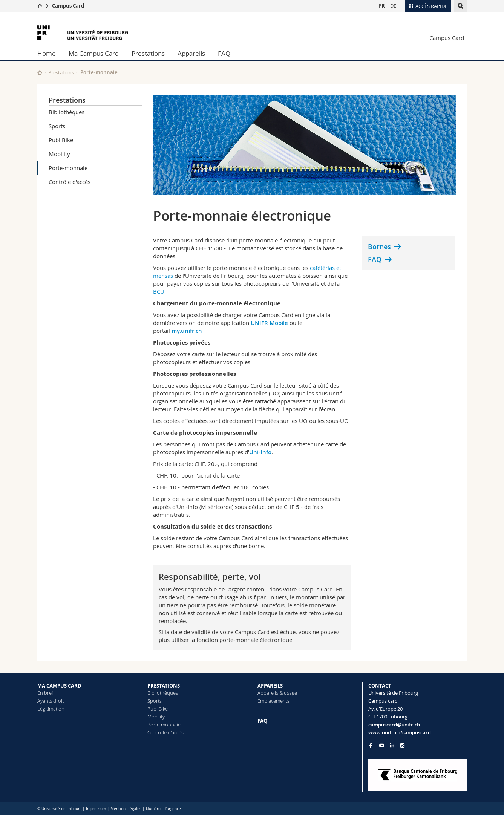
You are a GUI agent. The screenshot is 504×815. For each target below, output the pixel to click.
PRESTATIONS (164, 686)
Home (47, 53)
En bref (45, 693)
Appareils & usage (277, 693)
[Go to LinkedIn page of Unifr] (392, 745)
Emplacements (273, 701)
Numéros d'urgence (163, 809)
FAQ (224, 53)
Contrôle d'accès (70, 182)
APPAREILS (270, 686)
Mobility (59, 154)
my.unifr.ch (187, 331)
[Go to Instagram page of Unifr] (402, 745)
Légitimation (51, 709)
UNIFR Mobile (269, 323)
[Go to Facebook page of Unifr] (371, 745)
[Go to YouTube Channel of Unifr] (382, 745)
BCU (159, 291)
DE (393, 6)
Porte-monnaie (68, 168)
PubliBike (61, 140)
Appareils (191, 53)
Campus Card (68, 6)
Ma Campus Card (94, 53)
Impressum (96, 809)
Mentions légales (126, 809)
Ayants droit (51, 701)
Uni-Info (260, 452)
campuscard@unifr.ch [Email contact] (394, 725)
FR (382, 6)
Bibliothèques (67, 112)
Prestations (148, 53)
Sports (57, 126)
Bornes (379, 247)
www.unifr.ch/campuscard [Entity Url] (400, 732)
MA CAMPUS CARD (59, 686)
